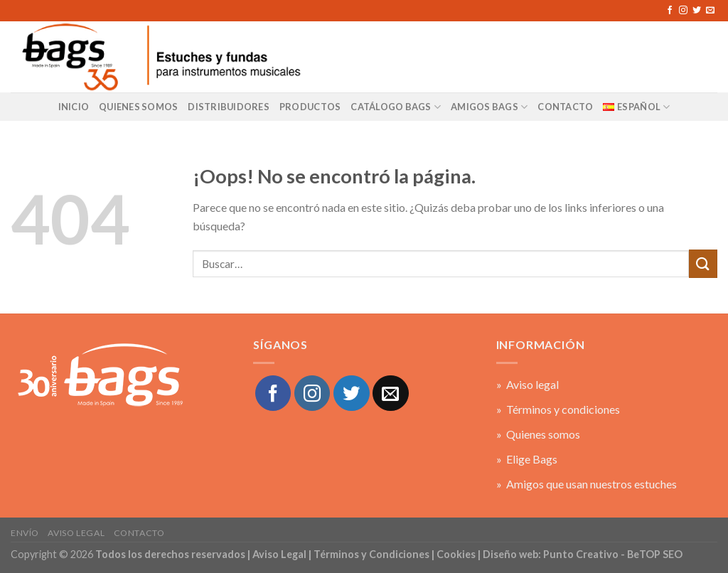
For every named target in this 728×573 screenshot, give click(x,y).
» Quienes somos (538, 434)
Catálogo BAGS (396, 107)
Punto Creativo (581, 554)
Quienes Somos (138, 107)
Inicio (74, 107)
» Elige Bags (527, 459)
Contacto (139, 533)
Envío (25, 533)
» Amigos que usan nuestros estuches (587, 484)
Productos (310, 107)
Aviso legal (76, 533)
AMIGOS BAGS (489, 107)
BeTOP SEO (655, 554)
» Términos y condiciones (558, 409)
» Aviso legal (528, 384)
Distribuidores (229, 107)
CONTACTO (565, 107)
